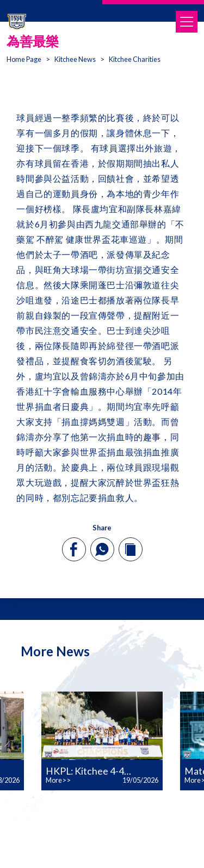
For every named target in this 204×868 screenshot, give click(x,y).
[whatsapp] (102, 549)
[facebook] (74, 549)
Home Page (24, 59)
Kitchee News (75, 59)
